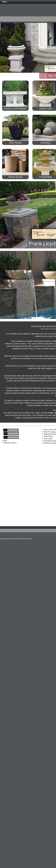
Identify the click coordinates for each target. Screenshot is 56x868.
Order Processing (50, 432)
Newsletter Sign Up (10, 443)
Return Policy (48, 436)
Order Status (48, 439)
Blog (5, 441)
